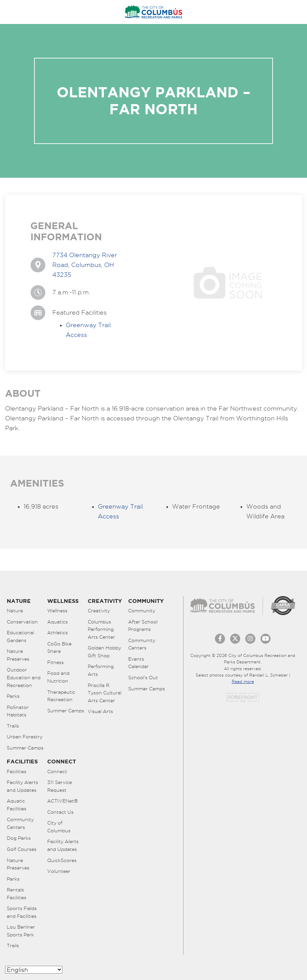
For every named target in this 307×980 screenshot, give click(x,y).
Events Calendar (138, 663)
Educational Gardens (20, 636)
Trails (13, 726)
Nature (15, 611)
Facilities (17, 771)
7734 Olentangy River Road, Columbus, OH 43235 (85, 265)
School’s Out (143, 678)
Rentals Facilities (17, 894)
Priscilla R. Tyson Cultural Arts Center (105, 693)
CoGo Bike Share (59, 648)
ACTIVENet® (63, 801)
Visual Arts (100, 711)
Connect (57, 771)
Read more (243, 681)
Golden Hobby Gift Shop (104, 652)
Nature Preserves (18, 655)
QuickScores (62, 860)
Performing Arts (101, 670)
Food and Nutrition (58, 677)
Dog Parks (19, 838)
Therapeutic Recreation (61, 696)
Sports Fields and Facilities (22, 912)
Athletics (58, 633)
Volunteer (59, 871)
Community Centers (142, 644)
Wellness (57, 611)
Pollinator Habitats (18, 711)
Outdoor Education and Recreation (24, 677)
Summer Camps (25, 748)
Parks (13, 696)
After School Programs (143, 626)
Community (142, 611)
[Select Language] (34, 970)
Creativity (99, 611)
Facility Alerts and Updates (22, 786)
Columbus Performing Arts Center (101, 629)
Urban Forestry (25, 737)
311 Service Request (60, 786)
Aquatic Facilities (17, 805)
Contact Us (60, 812)
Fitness (55, 662)
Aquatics (58, 622)
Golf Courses (22, 849)
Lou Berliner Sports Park (21, 931)
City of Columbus (59, 827)
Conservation (22, 622)
